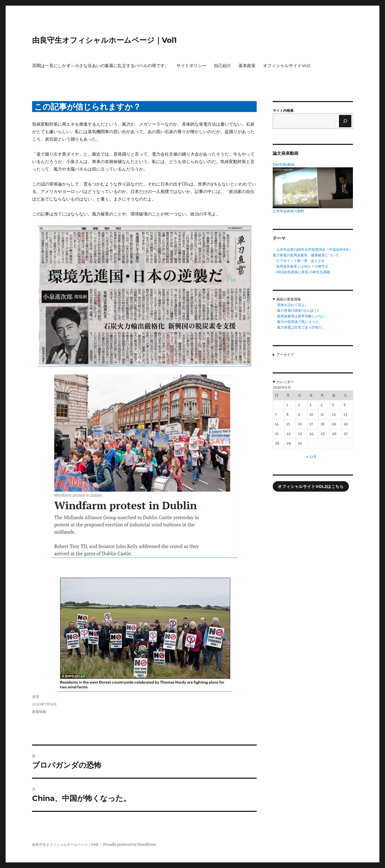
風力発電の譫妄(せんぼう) (298, 310)
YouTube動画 (284, 165)
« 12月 (311, 457)
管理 (36, 697)
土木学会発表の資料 (288, 211)
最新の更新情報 (289, 299)
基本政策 (247, 66)
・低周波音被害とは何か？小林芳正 (301, 266)
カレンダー (285, 382)
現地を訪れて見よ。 (293, 305)
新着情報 (39, 712)
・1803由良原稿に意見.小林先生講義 (301, 272)
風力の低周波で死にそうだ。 (300, 322)
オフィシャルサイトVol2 (287, 66)
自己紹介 (222, 66)
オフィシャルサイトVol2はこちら (311, 487)
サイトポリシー (191, 66)
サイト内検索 (283, 111)
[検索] (345, 121)
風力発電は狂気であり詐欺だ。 (301, 327)
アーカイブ (285, 355)
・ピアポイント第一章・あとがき (299, 261)
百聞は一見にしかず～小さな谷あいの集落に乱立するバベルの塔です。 (101, 66)
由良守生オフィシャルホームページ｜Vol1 (104, 40)
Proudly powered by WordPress (130, 845)
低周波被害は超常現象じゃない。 (303, 316)
